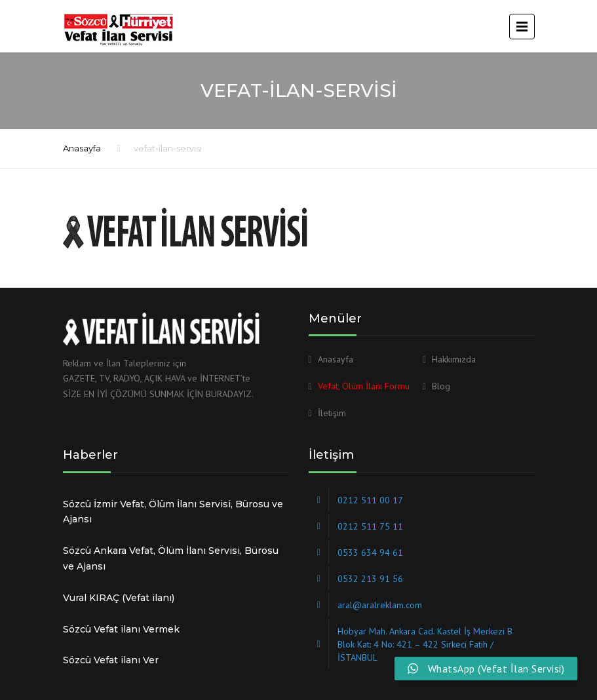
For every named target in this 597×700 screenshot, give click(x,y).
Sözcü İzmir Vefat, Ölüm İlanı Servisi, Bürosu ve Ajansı (173, 512)
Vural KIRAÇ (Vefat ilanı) (119, 598)
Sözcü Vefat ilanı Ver (111, 660)
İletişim (332, 413)
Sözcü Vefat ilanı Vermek (121, 629)
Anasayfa (82, 148)
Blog (441, 386)
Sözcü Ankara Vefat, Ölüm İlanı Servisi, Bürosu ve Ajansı (171, 558)
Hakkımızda (454, 359)
